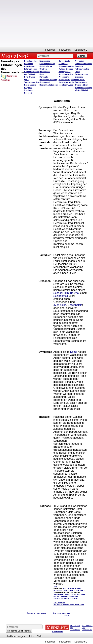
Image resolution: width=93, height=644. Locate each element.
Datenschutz (81, 50)
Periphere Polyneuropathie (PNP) (82, 69)
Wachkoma (58, 594)
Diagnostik (69, 590)
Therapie (79, 590)
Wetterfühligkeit (82, 90)
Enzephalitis (75, 305)
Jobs (31, 636)
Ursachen (58, 590)
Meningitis (60, 305)
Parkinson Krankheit (84, 64)
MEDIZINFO (15, 56)
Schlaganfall (61, 296)
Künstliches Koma (61, 598)
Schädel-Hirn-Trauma (66, 293)
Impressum (65, 50)
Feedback (50, 50)
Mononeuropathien (67, 66)
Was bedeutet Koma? (72, 588)
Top (55, 586)
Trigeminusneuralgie (84, 88)
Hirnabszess (45, 72)
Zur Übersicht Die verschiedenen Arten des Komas (69, 604)
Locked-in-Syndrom (70, 596)
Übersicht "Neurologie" (37, 613)
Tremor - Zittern (82, 85)
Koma (42, 74)
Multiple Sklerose (66, 69)
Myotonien (79, 61)
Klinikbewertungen (15, 636)
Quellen (75, 598)
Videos (41, 636)
